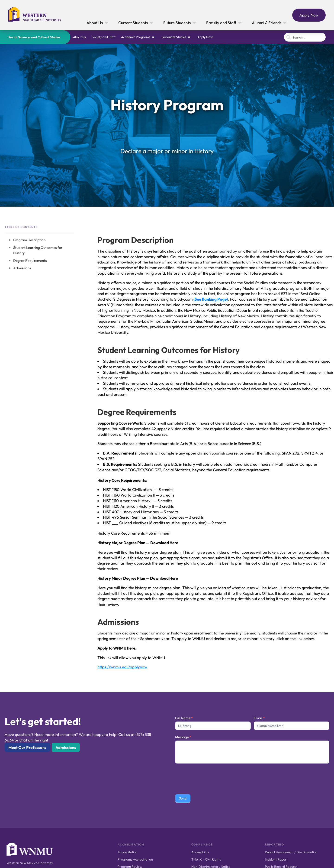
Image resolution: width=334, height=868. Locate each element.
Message (183, 737)
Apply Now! (206, 37)
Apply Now (309, 15)
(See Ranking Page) (211, 299)
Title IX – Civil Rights (206, 859)
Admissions (22, 268)
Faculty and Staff (103, 37)
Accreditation (128, 852)
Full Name (184, 718)
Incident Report (276, 859)
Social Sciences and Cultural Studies (34, 37)
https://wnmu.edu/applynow (122, 667)
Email (259, 718)
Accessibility (200, 852)
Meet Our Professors (27, 747)
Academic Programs (136, 37)
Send (183, 798)
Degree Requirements (30, 261)
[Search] (305, 37)
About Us (79, 37)
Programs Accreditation (135, 859)
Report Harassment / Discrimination (291, 852)
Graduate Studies (174, 37)
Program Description (29, 240)
